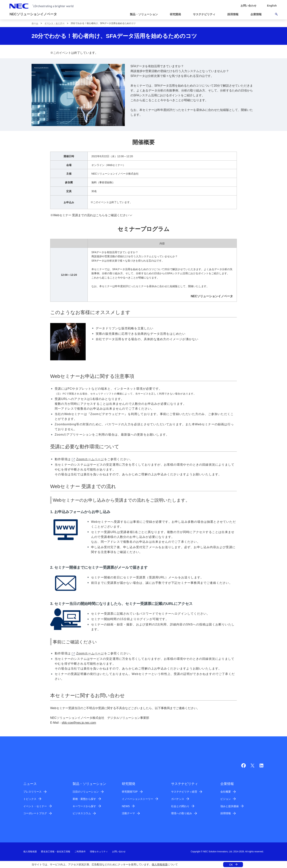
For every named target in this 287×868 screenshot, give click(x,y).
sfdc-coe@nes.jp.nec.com (79, 723)
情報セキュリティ (99, 852)
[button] (145, 14)
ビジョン (226, 799)
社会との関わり (180, 806)
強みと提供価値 (230, 806)
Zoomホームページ (88, 459)
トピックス (30, 799)
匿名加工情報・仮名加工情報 (56, 852)
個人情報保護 (160, 864)
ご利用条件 (80, 852)
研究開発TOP (130, 792)
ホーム (35, 23)
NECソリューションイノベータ (33, 14)
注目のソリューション (86, 792)
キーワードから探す (84, 806)
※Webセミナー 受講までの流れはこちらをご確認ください (89, 215)
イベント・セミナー (54, 23)
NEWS (126, 806)
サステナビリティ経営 (184, 792)
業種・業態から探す (84, 799)
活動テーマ (128, 813)
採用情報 (226, 813)
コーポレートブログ (35, 813)
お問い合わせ (119, 852)
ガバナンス (178, 799)
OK (231, 865)
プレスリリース (32, 792)
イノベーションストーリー (138, 799)
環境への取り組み (182, 813)
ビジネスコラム (82, 813)
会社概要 (226, 792)
